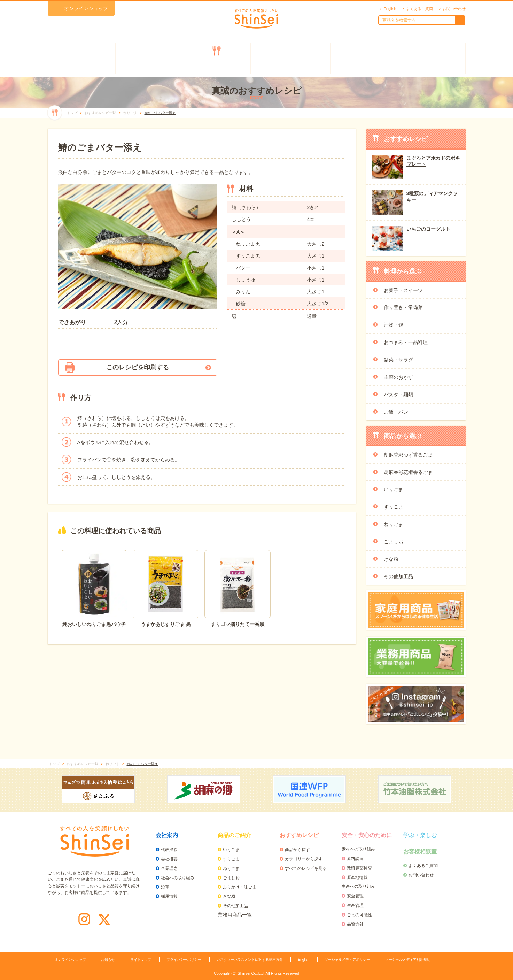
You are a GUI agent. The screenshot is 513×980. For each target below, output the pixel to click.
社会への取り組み (178, 878)
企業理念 (169, 868)
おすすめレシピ (217, 58)
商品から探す (297, 850)
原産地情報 (357, 878)
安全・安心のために (290, 58)
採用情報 (169, 896)
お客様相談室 (432, 58)
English (390, 9)
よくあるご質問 (419, 9)
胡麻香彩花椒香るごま (408, 472)
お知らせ (108, 960)
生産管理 (355, 905)
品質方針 (355, 924)
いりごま (394, 489)
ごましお (394, 542)
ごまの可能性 (359, 915)
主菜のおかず (398, 377)
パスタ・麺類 (398, 395)
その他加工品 (398, 576)
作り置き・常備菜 (403, 307)
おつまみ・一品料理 (406, 342)
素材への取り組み (358, 849)
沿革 (165, 887)
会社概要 (169, 859)
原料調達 (355, 859)
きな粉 (391, 559)
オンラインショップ (86, 8)
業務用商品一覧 (235, 915)
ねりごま (394, 524)
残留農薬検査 (359, 868)
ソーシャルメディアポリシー (347, 960)
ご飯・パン (396, 412)
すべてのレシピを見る (306, 868)
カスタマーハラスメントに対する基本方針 (250, 960)
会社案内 (81, 58)
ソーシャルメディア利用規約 (408, 960)
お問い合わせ (454, 9)
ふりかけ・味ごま (240, 887)
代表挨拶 (169, 850)
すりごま (394, 507)
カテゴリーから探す (304, 859)
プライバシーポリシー (184, 960)
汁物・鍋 (394, 325)
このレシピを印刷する (138, 367)
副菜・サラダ (398, 360)
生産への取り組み (358, 886)
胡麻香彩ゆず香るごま (408, 455)
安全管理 (355, 896)
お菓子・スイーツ (403, 290)
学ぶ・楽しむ (364, 58)
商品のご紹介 (149, 58)
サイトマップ (141, 960)
